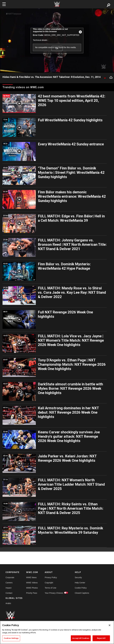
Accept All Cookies (81, 638)
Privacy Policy (51, 577)
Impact (9, 588)
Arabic (8, 603)
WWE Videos (32, 583)
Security (78, 577)
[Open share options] (111, 77)
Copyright (49, 583)
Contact (9, 593)
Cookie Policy (81, 588)
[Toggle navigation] (4, 4)
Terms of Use (50, 588)
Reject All (101, 638)
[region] (57, 632)
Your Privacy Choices (54, 593)
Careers (9, 583)
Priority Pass (32, 593)
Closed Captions (82, 593)
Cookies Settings (11, 638)
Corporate (10, 577)
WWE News (31, 577)
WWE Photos (32, 588)
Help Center (80, 583)
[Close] (110, 625)
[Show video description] (105, 77)
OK (57, 49)
